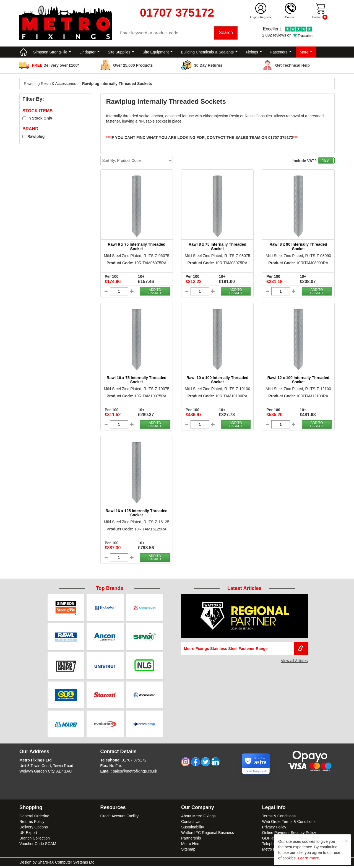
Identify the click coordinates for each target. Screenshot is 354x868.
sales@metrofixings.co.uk (135, 773)
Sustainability (193, 829)
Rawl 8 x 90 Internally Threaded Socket (298, 247)
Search (226, 33)
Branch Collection (35, 840)
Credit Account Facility (120, 818)
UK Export (28, 834)
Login (254, 17)
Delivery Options (34, 829)
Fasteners (281, 53)
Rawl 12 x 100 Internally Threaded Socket (298, 380)
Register (266, 17)
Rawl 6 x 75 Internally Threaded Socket (136, 247)
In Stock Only (40, 119)
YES (325, 161)
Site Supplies (121, 53)
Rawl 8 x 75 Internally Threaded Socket (218, 247)
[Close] (347, 841)
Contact (290, 17)
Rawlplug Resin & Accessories (50, 84)
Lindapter (89, 53)
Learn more (308, 858)
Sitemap (188, 851)
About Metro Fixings (198, 818)
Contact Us (191, 823)
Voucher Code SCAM (38, 845)
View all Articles (294, 661)
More (306, 53)
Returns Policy (32, 823)
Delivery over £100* (56, 66)
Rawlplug (36, 137)
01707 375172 (134, 762)
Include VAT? (305, 162)
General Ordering (34, 818)
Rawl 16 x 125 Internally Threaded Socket (137, 513)
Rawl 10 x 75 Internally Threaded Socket (137, 380)
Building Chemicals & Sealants (209, 53)
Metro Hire (190, 845)
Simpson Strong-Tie (52, 53)
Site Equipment (158, 53)
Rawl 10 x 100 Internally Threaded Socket (217, 380)
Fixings (254, 53)
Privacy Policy (274, 829)
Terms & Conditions (279, 818)
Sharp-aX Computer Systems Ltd (66, 864)
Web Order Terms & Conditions (289, 823)
